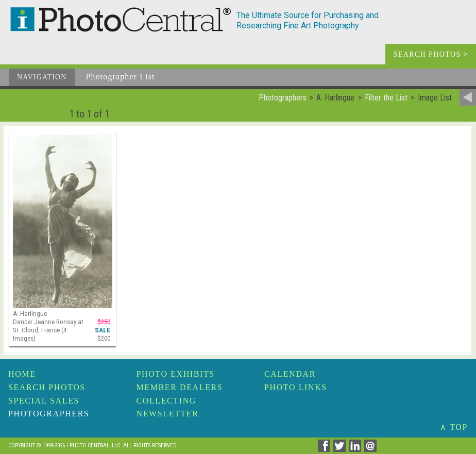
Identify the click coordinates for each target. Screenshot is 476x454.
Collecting (166, 401)
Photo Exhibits (176, 374)
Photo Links (296, 387)
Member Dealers (180, 387)
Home (22, 374)
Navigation (42, 77)
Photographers (49, 414)
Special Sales (44, 401)
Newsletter (168, 414)
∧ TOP (454, 427)
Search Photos (47, 387)
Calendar (290, 374)
